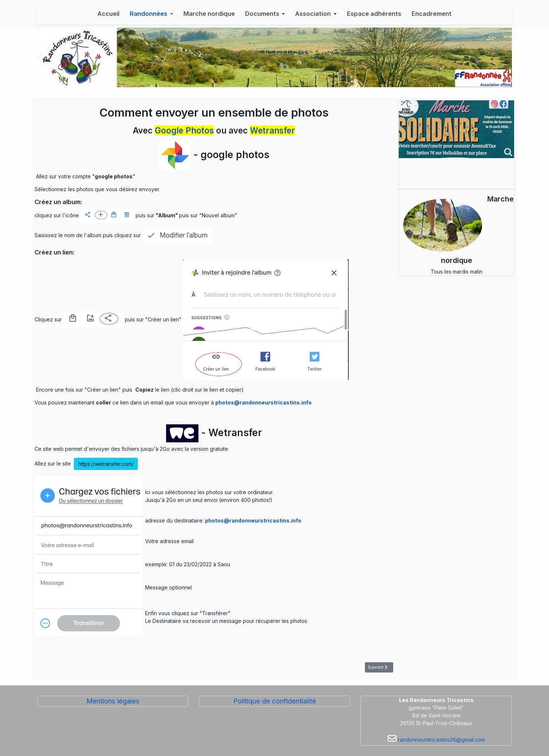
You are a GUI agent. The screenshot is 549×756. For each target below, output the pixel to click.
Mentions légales (113, 701)
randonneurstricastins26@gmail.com (441, 740)
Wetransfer (272, 130)
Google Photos (184, 130)
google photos (235, 154)
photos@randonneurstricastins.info (263, 402)
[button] (151, 14)
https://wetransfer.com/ (106, 464)
